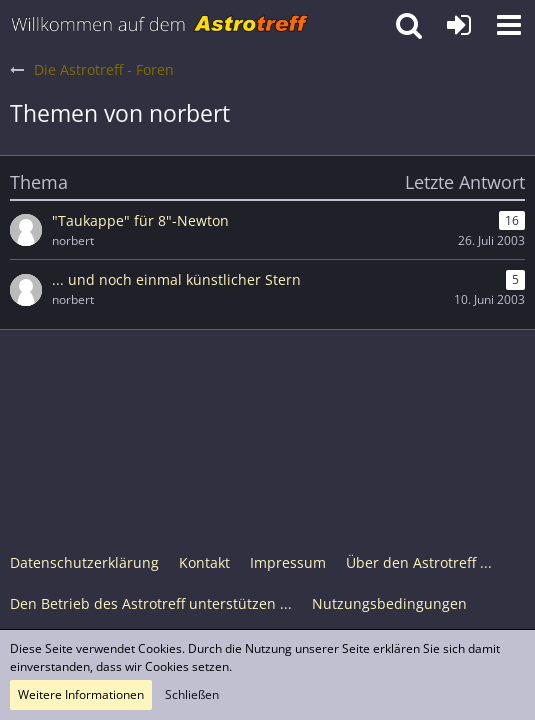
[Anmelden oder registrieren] (459, 25)
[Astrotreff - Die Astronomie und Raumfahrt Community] (160, 25)
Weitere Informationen (81, 694)
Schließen (192, 694)
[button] (509, 25)
